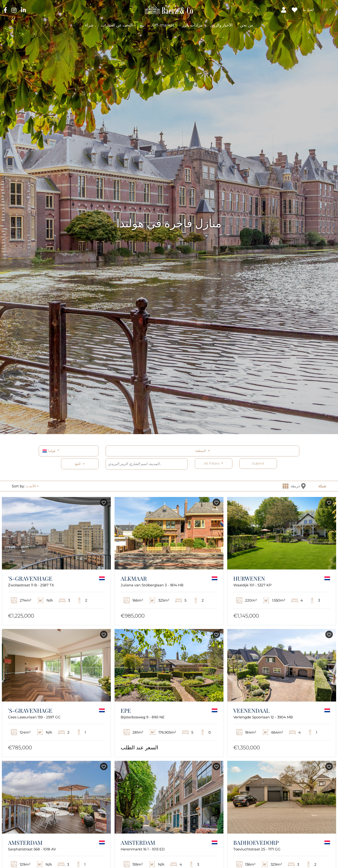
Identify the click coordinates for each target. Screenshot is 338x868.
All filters (212, 463)
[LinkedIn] (23, 10)
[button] (327, 10)
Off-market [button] (163, 25)
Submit (258, 463)
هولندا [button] (49, 451)
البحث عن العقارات (117, 25)
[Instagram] (14, 10)
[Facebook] (6, 10)
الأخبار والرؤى (221, 25)
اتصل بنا (309, 10)
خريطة (298, 486)
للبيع (78, 464)
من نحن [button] (247, 25)
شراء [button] (89, 25)
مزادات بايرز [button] (192, 25)
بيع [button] (142, 25)
